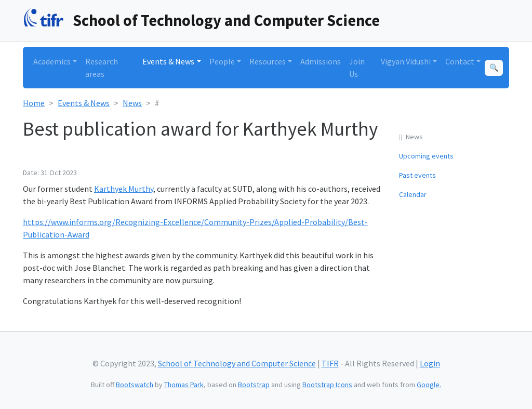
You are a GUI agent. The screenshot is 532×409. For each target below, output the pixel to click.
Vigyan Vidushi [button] (406, 61)
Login (430, 363)
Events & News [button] (168, 61)
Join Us (357, 68)
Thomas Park (184, 385)
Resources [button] (268, 61)
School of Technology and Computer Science (226, 20)
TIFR (330, 363)
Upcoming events (426, 156)
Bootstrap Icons (327, 385)
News (132, 103)
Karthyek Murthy (124, 189)
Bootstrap (254, 385)
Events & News (84, 103)
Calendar (413, 194)
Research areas (102, 68)
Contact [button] (460, 61)
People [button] (222, 61)
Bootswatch (135, 385)
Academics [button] (52, 61)
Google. (429, 385)
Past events (417, 175)
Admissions (321, 61)
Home (34, 103)
